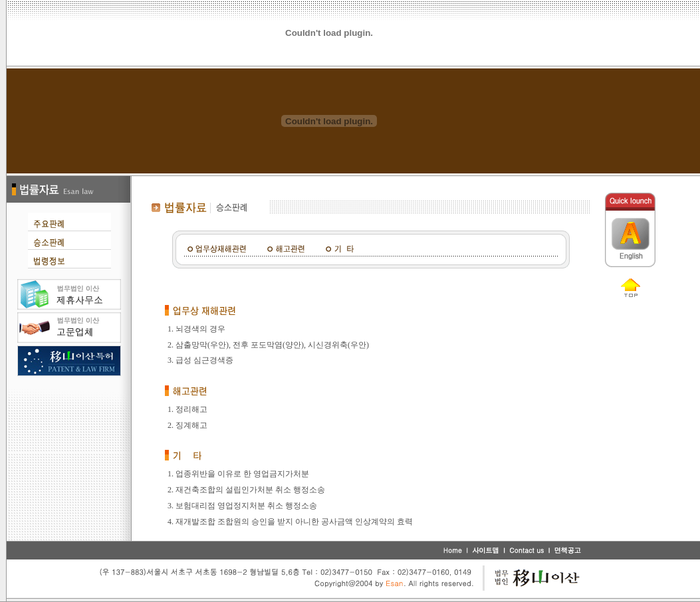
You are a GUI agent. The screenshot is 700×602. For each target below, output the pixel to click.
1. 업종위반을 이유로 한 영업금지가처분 (238, 474)
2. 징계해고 (187, 425)
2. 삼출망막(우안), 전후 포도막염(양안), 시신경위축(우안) (268, 345)
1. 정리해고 (187, 409)
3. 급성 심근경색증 (200, 360)
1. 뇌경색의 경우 (196, 329)
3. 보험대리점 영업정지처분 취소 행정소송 (242, 506)
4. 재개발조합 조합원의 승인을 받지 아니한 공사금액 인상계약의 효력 (290, 522)
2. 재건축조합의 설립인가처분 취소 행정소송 (246, 490)
